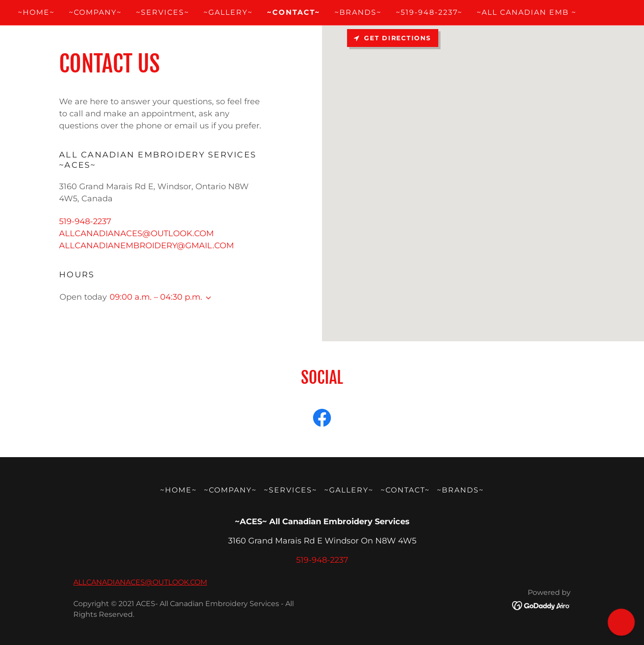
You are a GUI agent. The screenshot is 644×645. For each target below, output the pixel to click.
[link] (322, 420)
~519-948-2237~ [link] (429, 12)
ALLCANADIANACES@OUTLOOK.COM (140, 582)
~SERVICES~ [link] (163, 12)
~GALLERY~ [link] (228, 12)
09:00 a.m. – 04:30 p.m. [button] (156, 297)
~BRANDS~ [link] (358, 12)
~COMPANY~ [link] (95, 12)
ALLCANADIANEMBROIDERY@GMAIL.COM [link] (146, 246)
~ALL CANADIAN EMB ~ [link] (527, 12)
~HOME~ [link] (36, 12)
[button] (207, 298)
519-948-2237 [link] (85, 221)
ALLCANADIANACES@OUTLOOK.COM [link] (136, 233)
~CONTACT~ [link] (294, 12)
